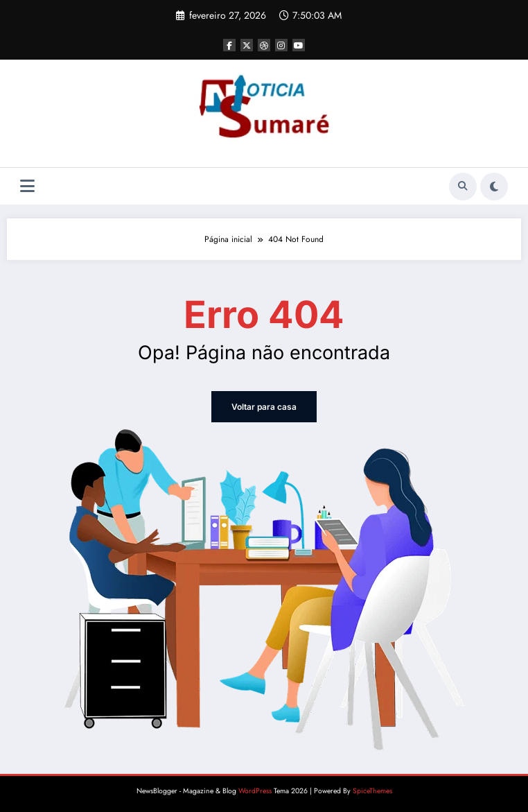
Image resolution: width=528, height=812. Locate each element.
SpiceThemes (372, 791)
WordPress (255, 791)
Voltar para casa (264, 407)
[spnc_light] (494, 187)
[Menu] (27, 186)
